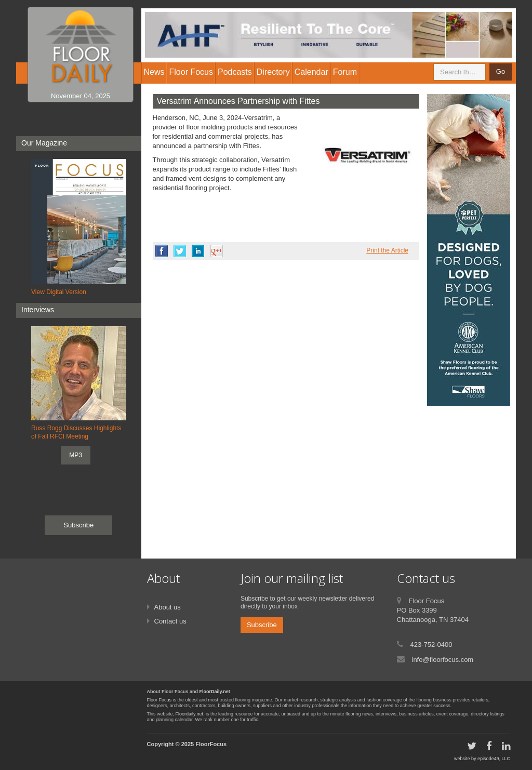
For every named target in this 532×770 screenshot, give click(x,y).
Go (501, 71)
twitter (180, 251)
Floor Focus (159, 700)
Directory (273, 72)
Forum (345, 72)
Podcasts (235, 72)
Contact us (170, 621)
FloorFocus (211, 744)
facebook (162, 251)
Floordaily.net (189, 714)
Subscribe (78, 525)
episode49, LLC (494, 759)
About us (168, 607)
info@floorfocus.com (443, 660)
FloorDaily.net (215, 692)
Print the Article (387, 250)
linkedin (198, 251)
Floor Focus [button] (191, 72)
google (217, 251)
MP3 (76, 455)
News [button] (154, 72)
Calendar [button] (311, 72)
